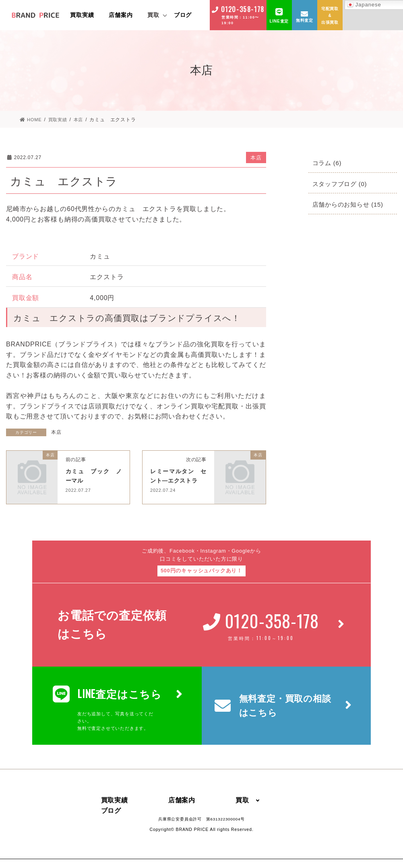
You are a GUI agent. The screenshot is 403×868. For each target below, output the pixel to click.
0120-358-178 (243, 9)
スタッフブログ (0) (342, 183)
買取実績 (82, 15)
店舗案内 (121, 15)
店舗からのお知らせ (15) (350, 204)
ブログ (183, 15)
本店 (256, 157)
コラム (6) (328, 163)
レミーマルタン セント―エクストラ (182, 480)
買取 (153, 15)
